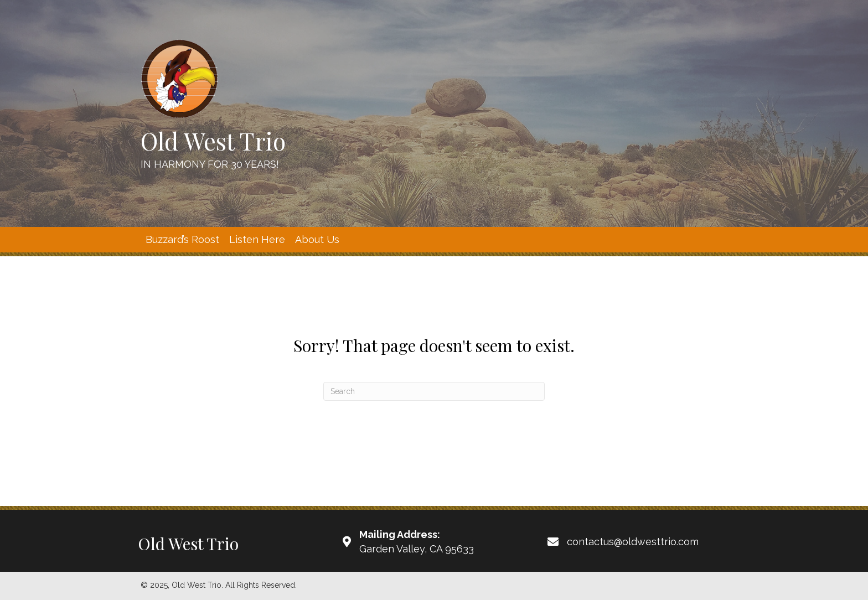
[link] (182, 240)
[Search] (434, 391)
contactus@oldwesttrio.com (633, 542)
